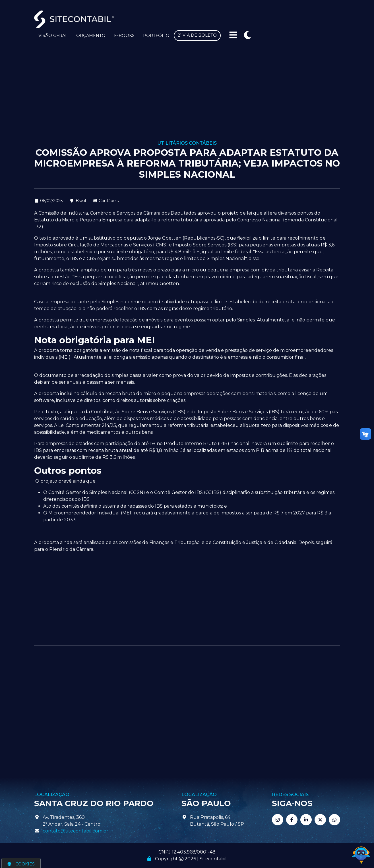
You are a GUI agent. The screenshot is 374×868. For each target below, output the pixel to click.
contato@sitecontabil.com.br (76, 831)
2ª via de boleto (197, 35)
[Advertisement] (187, 98)
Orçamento (91, 36)
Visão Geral (53, 36)
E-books (124, 36)
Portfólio (156, 36)
